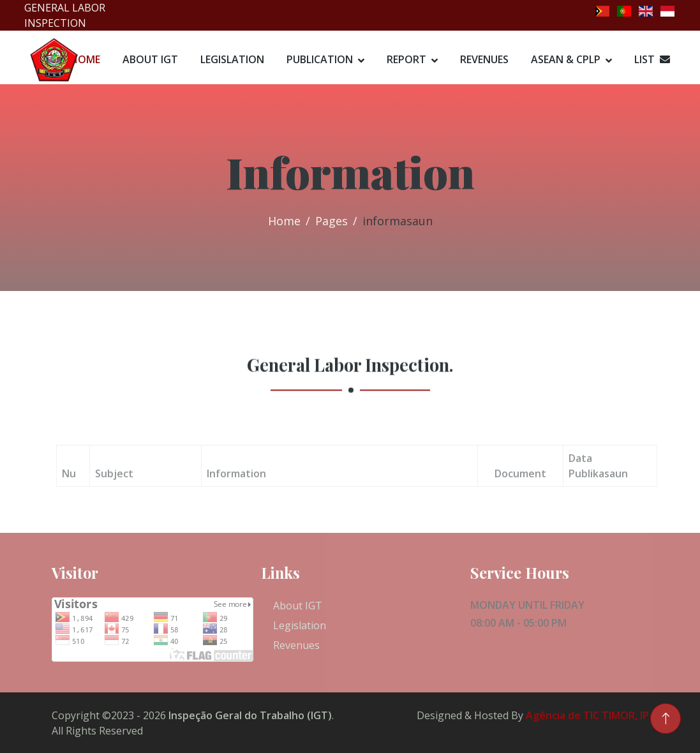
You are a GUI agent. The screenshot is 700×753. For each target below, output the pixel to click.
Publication (320, 59)
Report (406, 59)
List (652, 59)
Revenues (484, 59)
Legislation (232, 59)
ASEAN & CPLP (566, 59)
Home (284, 221)
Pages (331, 221)
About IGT (150, 59)
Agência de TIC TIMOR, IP (587, 715)
